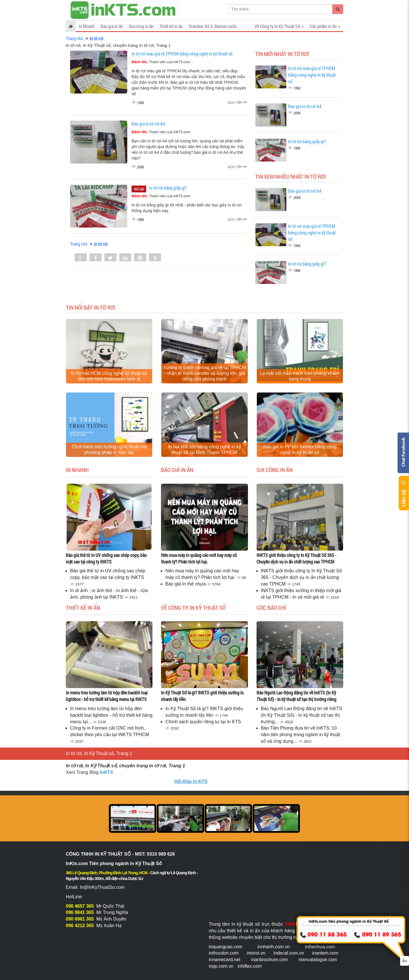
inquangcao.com (226, 947)
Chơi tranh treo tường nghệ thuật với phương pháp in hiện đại (109, 450)
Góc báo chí (271, 607)
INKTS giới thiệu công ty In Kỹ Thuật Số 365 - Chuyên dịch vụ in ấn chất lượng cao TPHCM (296, 558)
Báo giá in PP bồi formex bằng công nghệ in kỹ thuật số (300, 450)
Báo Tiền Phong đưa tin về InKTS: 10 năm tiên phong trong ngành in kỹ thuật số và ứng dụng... (301, 735)
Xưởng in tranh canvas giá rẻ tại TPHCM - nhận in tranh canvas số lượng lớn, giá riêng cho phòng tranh (204, 373)
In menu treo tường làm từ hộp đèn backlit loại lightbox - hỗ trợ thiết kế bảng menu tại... (111, 715)
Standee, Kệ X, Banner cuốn (213, 26)
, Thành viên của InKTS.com (161, 62)
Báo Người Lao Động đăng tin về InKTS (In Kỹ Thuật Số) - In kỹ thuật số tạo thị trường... (302, 715)
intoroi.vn (256, 953)
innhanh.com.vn (274, 947)
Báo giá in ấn (112, 26)
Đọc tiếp (237, 103)
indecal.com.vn (289, 953)
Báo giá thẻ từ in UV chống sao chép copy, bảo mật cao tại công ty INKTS (106, 558)
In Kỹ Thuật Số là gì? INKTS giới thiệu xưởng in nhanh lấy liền (202, 696)
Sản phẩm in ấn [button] (325, 26)
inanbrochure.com (269, 960)
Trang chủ (75, 38)
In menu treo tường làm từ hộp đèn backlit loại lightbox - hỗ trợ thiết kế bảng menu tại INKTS (107, 696)
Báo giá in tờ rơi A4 (148, 124)
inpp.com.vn (221, 966)
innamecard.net (225, 960)
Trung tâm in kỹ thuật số (234, 924)
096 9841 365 (80, 912)
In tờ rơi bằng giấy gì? (168, 188)
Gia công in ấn (141, 26)
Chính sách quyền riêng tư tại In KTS (203, 722)
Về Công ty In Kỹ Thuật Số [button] (279, 26)
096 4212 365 (80, 926)
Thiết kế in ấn (171, 26)
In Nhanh (87, 26)
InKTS (106, 772)
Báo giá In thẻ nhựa (186, 584)
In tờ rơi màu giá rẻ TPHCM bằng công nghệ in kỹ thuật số (182, 54)
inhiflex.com (249, 966)
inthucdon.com (224, 953)
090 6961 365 (80, 919)
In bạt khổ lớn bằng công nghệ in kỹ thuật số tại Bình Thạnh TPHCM (204, 450)
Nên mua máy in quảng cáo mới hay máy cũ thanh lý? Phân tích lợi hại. (199, 558)
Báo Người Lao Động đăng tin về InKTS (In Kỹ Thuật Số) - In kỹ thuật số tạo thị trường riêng (296, 696)
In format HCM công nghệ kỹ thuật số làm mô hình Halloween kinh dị (109, 376)
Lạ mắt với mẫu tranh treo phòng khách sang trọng (300, 376)
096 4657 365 (80, 906)
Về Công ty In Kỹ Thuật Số (193, 607)
